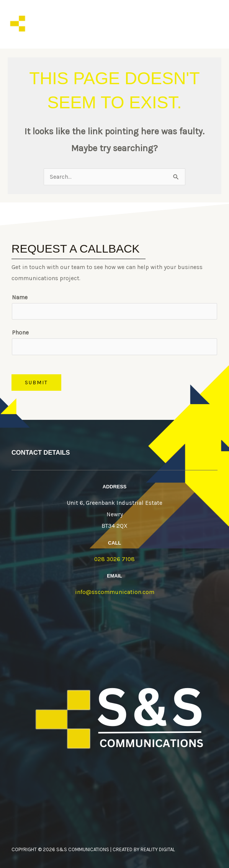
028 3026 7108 (114, 560)
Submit (36, 382)
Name (20, 298)
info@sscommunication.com (115, 592)
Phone (20, 333)
